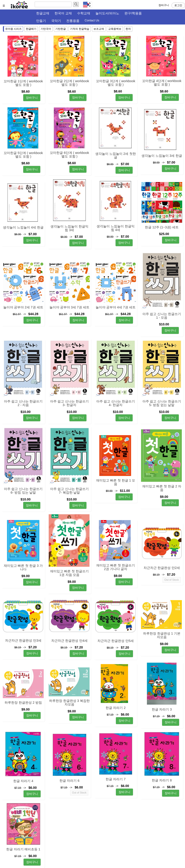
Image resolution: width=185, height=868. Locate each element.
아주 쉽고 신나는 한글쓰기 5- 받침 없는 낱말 (162, 403)
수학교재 (84, 13)
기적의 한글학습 (80, 29)
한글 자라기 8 (162, 780)
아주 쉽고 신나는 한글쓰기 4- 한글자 (116, 403)
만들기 (41, 21)
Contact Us (92, 20)
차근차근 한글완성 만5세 (116, 641)
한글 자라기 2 (116, 708)
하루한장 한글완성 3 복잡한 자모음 (69, 703)
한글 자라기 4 (23, 781)
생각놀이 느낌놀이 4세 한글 (23, 227)
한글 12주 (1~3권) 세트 (162, 227)
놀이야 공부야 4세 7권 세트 (116, 307)
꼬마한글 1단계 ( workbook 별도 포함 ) (23, 83)
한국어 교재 (63, 13)
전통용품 (73, 21)
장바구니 (164, 5)
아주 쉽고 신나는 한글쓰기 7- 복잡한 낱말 (69, 491)
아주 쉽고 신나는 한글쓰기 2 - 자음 (23, 403)
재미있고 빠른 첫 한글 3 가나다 (23, 567)
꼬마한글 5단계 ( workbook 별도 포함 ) (23, 155)
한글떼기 (31, 29)
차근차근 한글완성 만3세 (23, 640)
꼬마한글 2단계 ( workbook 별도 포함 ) (69, 83)
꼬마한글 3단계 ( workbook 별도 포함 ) (116, 83)
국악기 (56, 21)
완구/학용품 (133, 13)
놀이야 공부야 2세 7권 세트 (23, 307)
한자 (128, 29)
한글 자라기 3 (162, 709)
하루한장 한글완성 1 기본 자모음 (162, 635)
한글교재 (43, 13)
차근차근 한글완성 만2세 (162, 568)
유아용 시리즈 (13, 29)
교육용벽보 (115, 29)
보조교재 (99, 29)
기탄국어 (46, 29)
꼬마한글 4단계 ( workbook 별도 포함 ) (162, 83)
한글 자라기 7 (116, 779)
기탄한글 (61, 29)
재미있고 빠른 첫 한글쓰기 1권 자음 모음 (69, 573)
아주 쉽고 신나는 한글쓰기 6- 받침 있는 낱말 (23, 491)
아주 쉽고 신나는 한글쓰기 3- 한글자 (69, 403)
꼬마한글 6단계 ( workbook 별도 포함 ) (69, 155)
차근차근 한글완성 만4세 (69, 641)
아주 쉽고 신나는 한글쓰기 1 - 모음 (162, 316)
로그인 (178, 5)
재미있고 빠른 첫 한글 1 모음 (116, 482)
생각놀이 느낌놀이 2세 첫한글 (116, 156)
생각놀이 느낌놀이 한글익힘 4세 (116, 228)
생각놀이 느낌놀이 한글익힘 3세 (69, 228)
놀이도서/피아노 (107, 13)
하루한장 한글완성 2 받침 (23, 703)
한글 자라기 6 (69, 781)
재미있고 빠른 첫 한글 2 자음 (162, 488)
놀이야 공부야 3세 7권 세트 (69, 307)
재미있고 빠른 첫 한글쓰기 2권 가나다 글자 (116, 567)
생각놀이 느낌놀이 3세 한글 (162, 156)
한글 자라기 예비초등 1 (23, 849)
